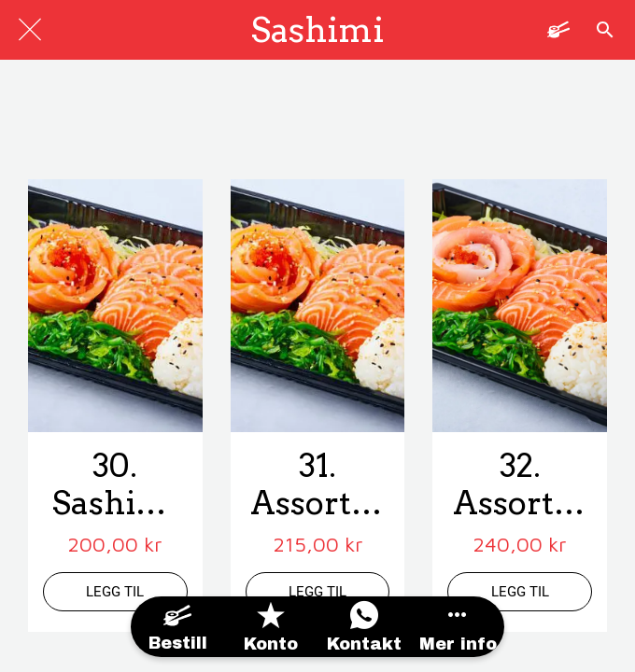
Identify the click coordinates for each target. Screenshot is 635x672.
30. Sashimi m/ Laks (115, 485)
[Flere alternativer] (458, 627)
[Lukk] (30, 30)
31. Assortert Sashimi (317, 485)
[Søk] (605, 30)
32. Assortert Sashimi (520, 485)
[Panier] (558, 30)
